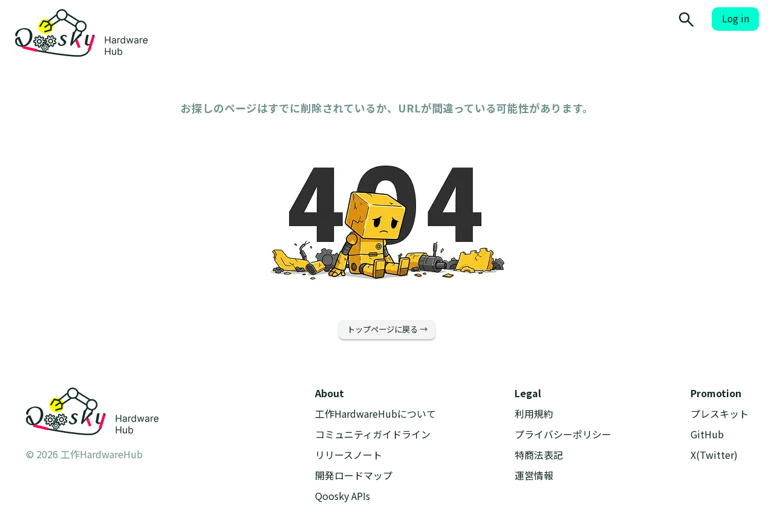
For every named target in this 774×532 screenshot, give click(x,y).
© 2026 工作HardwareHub (84, 454)
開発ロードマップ (354, 475)
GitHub (707, 434)
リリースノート (349, 455)
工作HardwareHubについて (376, 414)
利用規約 (534, 414)
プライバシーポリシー (563, 434)
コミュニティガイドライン (373, 434)
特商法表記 (539, 455)
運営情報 (534, 475)
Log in (736, 18)
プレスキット (720, 414)
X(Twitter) (714, 455)
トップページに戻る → (387, 329)
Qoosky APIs (343, 496)
